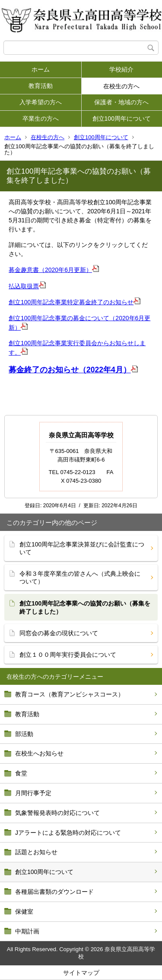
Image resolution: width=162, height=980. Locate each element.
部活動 (24, 734)
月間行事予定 (33, 793)
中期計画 (27, 931)
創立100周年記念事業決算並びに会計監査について (82, 548)
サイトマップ (81, 973)
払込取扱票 (24, 286)
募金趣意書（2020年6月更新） (50, 270)
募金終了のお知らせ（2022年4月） (70, 370)
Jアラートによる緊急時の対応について (68, 833)
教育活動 (41, 86)
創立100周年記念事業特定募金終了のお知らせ (71, 302)
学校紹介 (121, 69)
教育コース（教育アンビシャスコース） (70, 694)
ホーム (41, 69)
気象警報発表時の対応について (57, 813)
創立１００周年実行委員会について (68, 655)
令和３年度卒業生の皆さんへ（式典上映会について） (80, 577)
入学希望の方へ (41, 102)
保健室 (24, 911)
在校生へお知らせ (39, 753)
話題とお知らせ (36, 852)
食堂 (21, 773)
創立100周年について (122, 119)
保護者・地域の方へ (121, 102)
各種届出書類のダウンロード (54, 892)
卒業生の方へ (41, 119)
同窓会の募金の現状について (59, 633)
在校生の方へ (121, 86)
